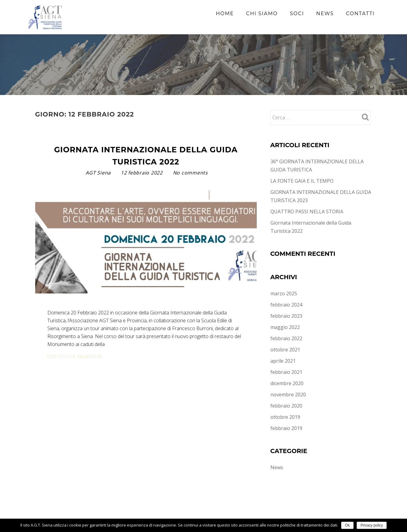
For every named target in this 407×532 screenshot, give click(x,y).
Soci (297, 14)
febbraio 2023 (286, 316)
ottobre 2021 (285, 350)
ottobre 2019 (285, 417)
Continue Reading (99, 357)
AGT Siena (99, 173)
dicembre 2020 (287, 383)
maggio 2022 (285, 327)
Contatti (360, 14)
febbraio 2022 (286, 338)
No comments (190, 173)
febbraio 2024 (286, 305)
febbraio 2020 (286, 406)
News (325, 14)
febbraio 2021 (286, 372)
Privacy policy (372, 525)
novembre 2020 (288, 395)
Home (225, 14)
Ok (347, 525)
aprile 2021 (283, 361)
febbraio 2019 (286, 428)
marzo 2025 (284, 293)
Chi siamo (262, 14)
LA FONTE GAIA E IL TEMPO (302, 181)
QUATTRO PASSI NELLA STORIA (307, 212)
